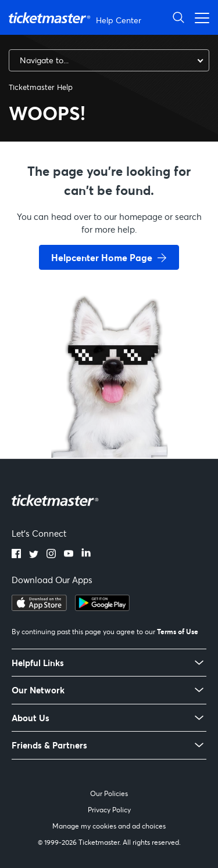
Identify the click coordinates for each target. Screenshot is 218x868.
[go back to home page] (109, 417)
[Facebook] (16, 555)
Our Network (38, 690)
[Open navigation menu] (199, 17)
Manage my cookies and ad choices (109, 826)
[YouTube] (69, 555)
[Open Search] (178, 17)
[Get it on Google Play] (102, 607)
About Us (31, 718)
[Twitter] (34, 555)
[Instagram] (51, 555)
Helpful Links (38, 663)
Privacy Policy (109, 810)
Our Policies (109, 793)
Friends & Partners (49, 745)
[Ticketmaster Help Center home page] (76, 18)
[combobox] (109, 60)
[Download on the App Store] (39, 607)
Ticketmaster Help (41, 87)
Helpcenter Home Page (102, 257)
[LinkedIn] (86, 555)
